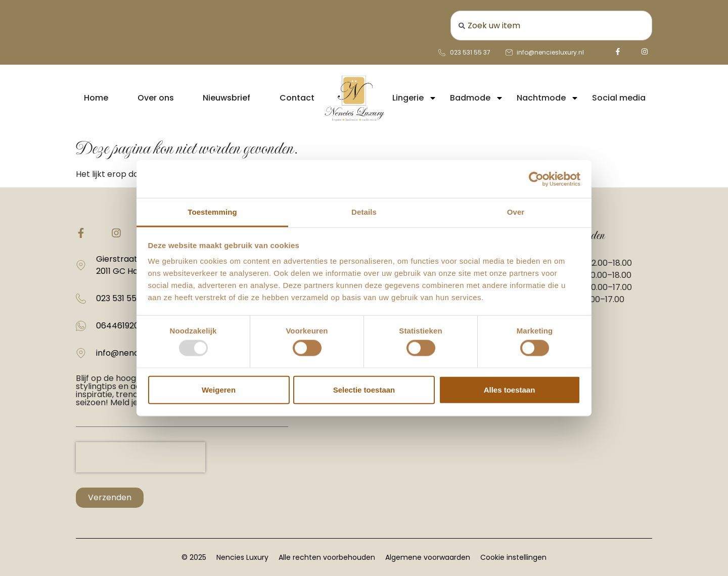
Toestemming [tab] (212, 212)
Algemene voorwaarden (428, 557)
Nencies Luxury (242, 557)
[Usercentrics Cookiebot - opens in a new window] (536, 179)
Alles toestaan (510, 389)
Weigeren (219, 389)
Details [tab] (364, 212)
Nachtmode (548, 98)
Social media (619, 98)
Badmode (477, 98)
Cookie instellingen (513, 557)
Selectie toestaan (364, 389)
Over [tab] (516, 212)
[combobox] (551, 26)
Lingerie (415, 98)
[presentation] (141, 457)
